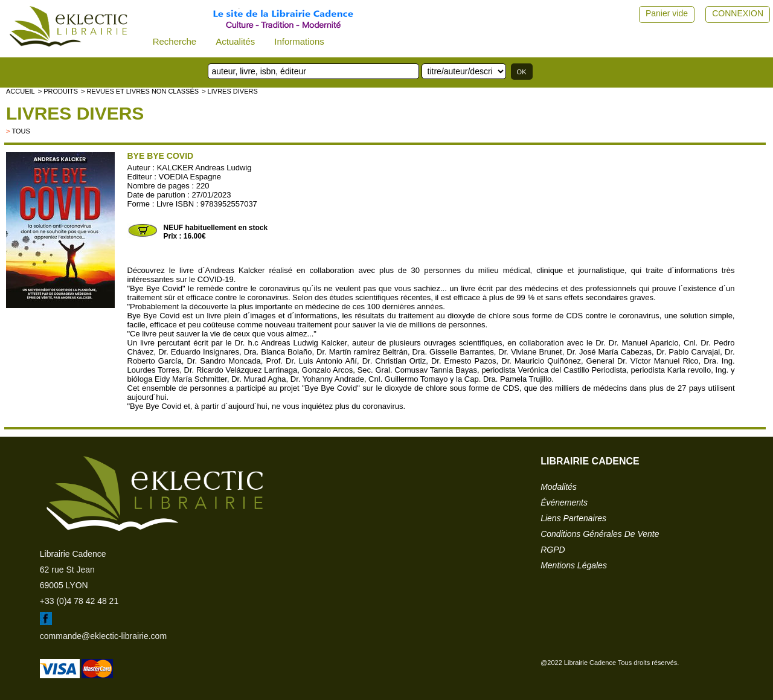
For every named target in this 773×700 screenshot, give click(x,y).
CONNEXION (738, 13)
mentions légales (574, 565)
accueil (21, 91)
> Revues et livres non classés (140, 91)
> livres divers (230, 91)
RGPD (553, 550)
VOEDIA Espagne (190, 177)
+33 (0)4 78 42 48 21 (79, 601)
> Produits (58, 91)
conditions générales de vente (600, 534)
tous (21, 131)
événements (564, 503)
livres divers (75, 113)
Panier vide (667, 13)
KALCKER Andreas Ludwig (204, 168)
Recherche (175, 41)
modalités (559, 487)
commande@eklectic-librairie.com (103, 636)
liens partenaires (573, 518)
